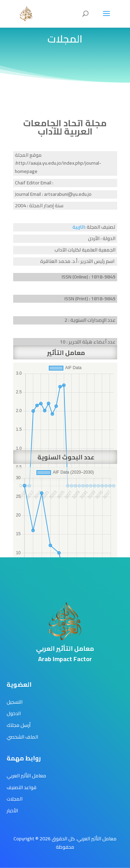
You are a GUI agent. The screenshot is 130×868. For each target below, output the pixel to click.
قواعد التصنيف (21, 787)
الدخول (14, 713)
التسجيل (15, 702)
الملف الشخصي (22, 737)
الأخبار (12, 811)
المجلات (15, 799)
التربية (79, 227)
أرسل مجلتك (19, 725)
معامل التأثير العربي (26, 776)
